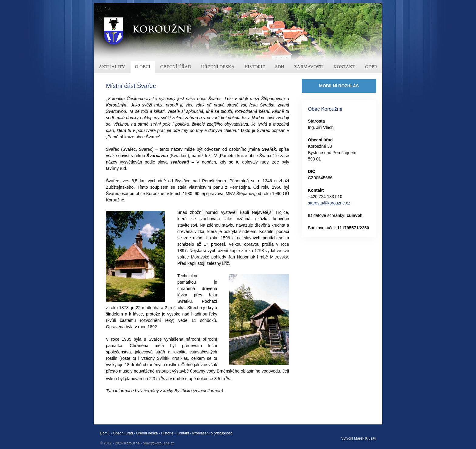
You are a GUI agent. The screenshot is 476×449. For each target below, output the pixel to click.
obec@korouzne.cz (159, 443)
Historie (167, 433)
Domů (105, 433)
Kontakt (183, 433)
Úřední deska (147, 433)
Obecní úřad (123, 433)
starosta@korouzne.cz (329, 203)
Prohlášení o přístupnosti (212, 433)
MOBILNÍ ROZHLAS (339, 86)
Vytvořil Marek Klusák (359, 438)
